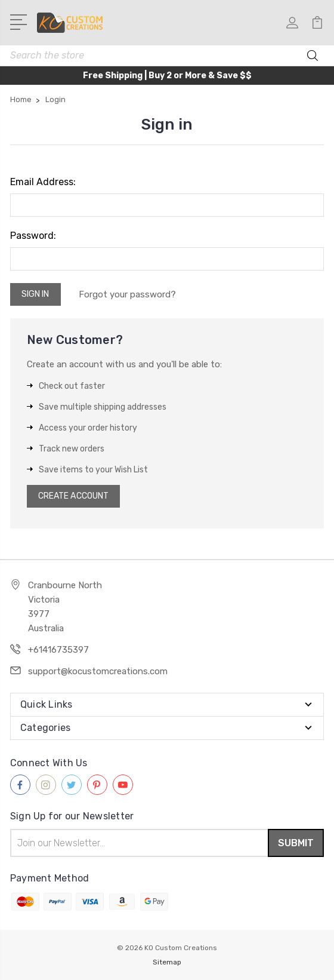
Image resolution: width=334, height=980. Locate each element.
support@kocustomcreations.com (98, 671)
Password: (33, 236)
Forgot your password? (127, 294)
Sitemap (167, 962)
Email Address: (43, 182)
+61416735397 (58, 650)
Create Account (73, 496)
